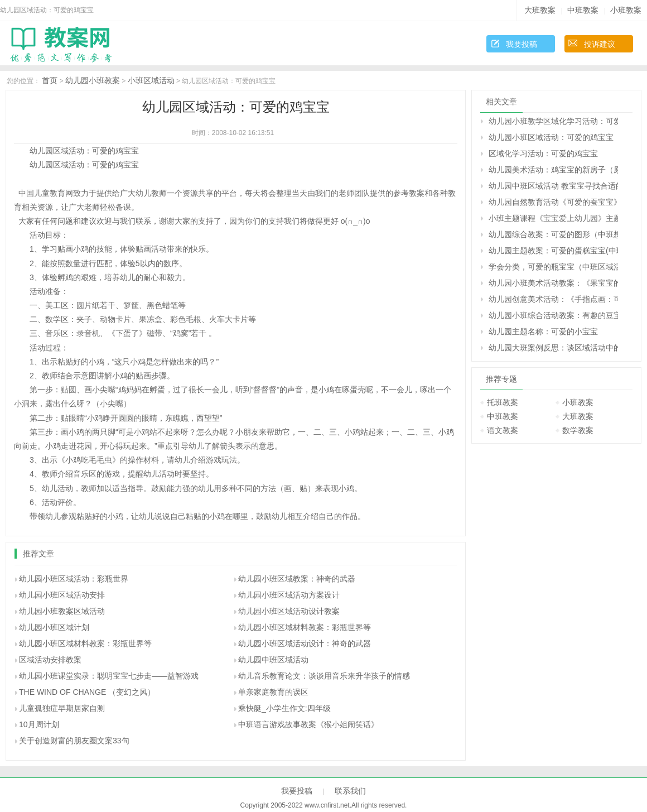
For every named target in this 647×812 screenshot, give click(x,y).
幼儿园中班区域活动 (273, 660)
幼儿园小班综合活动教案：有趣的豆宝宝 (553, 315)
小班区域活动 (151, 80)
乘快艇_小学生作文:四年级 (284, 708)
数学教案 (578, 430)
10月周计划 (39, 724)
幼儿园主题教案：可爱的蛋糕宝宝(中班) (553, 251)
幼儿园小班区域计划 (54, 627)
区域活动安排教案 (50, 660)
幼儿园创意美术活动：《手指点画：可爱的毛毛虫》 (553, 299)
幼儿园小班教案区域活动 (62, 611)
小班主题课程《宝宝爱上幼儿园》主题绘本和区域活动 (553, 218)
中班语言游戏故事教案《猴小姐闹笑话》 (308, 724)
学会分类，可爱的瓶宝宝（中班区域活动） (553, 267)
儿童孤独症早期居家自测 (62, 708)
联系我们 (350, 791)
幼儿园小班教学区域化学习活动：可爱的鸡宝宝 (553, 121)
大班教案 (540, 10)
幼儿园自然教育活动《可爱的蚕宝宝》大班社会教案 (553, 202)
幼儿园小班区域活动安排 (62, 595)
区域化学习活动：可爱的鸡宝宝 (543, 153)
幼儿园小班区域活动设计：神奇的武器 (305, 643)
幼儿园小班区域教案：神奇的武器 (297, 579)
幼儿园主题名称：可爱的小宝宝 (543, 331)
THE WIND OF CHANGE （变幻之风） (87, 692)
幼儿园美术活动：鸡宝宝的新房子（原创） (553, 170)
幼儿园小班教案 (93, 80)
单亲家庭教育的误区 (273, 692)
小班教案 (626, 10)
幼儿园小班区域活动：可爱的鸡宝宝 (551, 137)
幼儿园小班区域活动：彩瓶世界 (74, 579)
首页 (50, 80)
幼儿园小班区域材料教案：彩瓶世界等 (305, 627)
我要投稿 (522, 44)
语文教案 (503, 430)
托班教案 (503, 402)
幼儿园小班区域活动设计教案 (289, 611)
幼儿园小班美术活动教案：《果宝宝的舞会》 (553, 283)
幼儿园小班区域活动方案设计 (289, 595)
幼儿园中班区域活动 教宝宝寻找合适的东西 (553, 186)
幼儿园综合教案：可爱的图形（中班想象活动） (553, 234)
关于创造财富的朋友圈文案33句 (74, 741)
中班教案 (583, 10)
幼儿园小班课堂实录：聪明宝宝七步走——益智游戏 (109, 676)
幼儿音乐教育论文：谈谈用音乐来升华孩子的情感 (324, 676)
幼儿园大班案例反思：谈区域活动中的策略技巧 (553, 348)
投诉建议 (600, 44)
